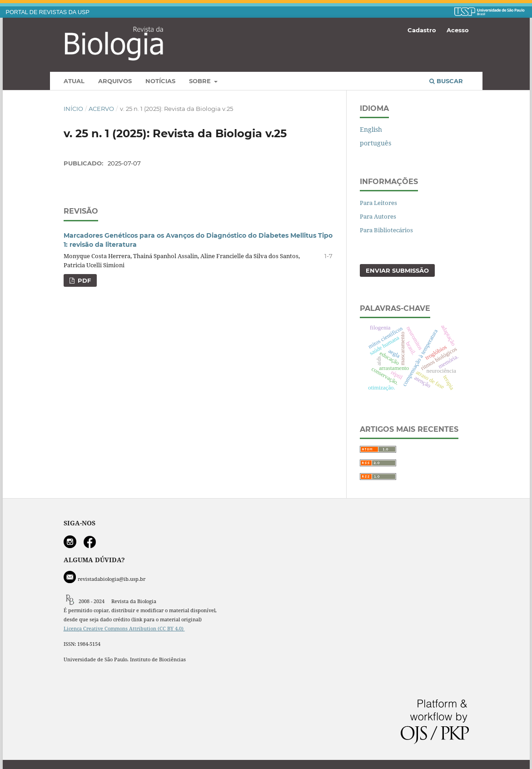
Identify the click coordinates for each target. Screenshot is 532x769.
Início (73, 109)
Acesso (458, 30)
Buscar (446, 81)
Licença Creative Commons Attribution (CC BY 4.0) (124, 629)
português (375, 143)
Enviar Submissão (397, 270)
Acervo (101, 109)
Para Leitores (378, 203)
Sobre (201, 81)
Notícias (160, 81)
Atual (74, 81)
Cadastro (422, 30)
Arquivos (115, 81)
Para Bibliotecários (386, 230)
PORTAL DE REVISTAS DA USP (48, 12)
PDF (83, 280)
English (371, 129)
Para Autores (378, 216)
